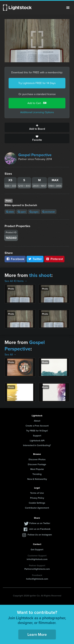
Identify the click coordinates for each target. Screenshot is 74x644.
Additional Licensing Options (37, 112)
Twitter (35, 259)
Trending (37, 474)
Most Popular (37, 469)
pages (34, 212)
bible (10, 212)
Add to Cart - (37, 103)
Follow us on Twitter (40, 523)
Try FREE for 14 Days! (37, 431)
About (37, 421)
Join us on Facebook (40, 529)
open (22, 212)
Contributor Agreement (37, 508)
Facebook (15, 259)
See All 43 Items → (16, 281)
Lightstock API (37, 440)
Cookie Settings (37, 503)
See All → (10, 354)
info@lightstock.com (37, 559)
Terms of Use (37, 493)
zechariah (49, 212)
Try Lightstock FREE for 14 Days (37, 83)
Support (37, 436)
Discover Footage (37, 464)
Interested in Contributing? (37, 445)
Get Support (37, 549)
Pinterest (54, 259)
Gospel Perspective (35, 155)
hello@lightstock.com (37, 579)
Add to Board (37, 127)
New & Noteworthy (37, 479)
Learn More (37, 634)
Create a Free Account (37, 426)
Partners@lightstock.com (37, 569)
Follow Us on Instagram (40, 535)
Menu (68, 8)
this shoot (40, 275)
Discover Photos (37, 459)
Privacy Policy (37, 498)
